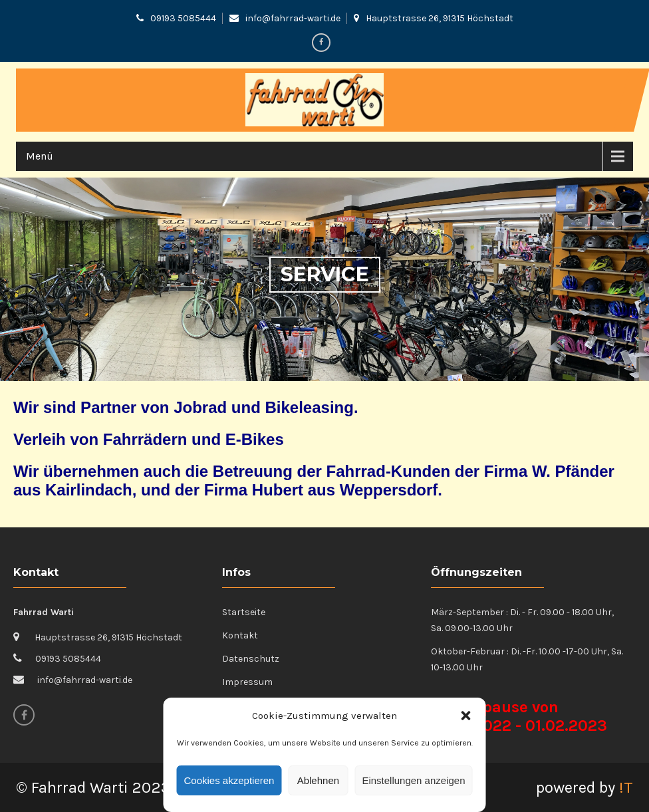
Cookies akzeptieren (229, 780)
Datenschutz (251, 659)
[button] (466, 716)
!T (626, 787)
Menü (40, 156)
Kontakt (240, 635)
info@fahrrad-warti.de (293, 18)
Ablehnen (318, 780)
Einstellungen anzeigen (413, 780)
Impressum (247, 682)
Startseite (244, 612)
